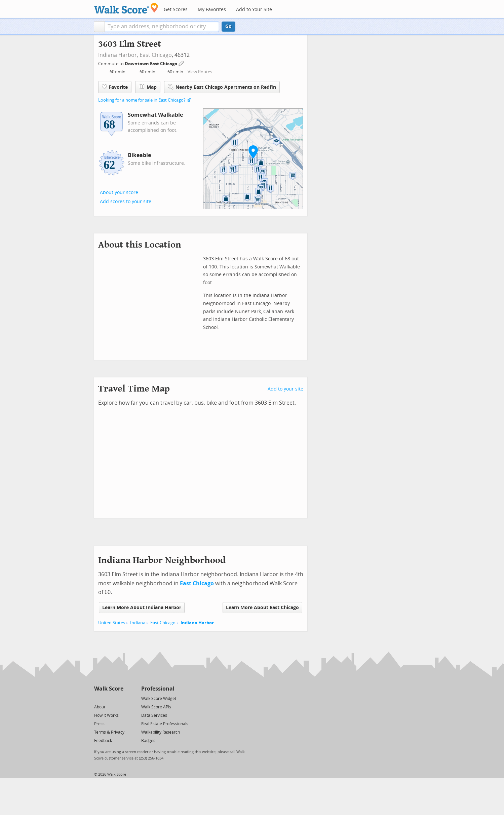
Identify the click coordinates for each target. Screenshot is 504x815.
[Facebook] (108, 698)
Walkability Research (161, 732)
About (100, 707)
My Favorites (212, 10)
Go (228, 26)
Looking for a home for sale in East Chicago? (142, 100)
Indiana (138, 623)
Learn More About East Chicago (262, 608)
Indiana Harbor (197, 623)
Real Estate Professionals (165, 724)
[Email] (119, 698)
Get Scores (176, 10)
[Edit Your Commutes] (182, 63)
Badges (148, 741)
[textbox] (162, 27)
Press (99, 724)
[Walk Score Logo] (126, 8)
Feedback (103, 741)
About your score (119, 193)
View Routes (200, 72)
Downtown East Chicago (151, 64)
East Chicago (156, 55)
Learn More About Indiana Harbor (142, 608)
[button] (99, 27)
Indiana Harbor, (118, 55)
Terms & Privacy (109, 732)
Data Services (154, 715)
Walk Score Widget (159, 699)
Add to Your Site (254, 10)
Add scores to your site (126, 202)
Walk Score (109, 689)
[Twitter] (98, 698)
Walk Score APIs (156, 707)
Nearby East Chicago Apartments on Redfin (222, 87)
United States (112, 623)
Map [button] (148, 87)
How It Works (106, 715)
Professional (158, 689)
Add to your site (285, 389)
